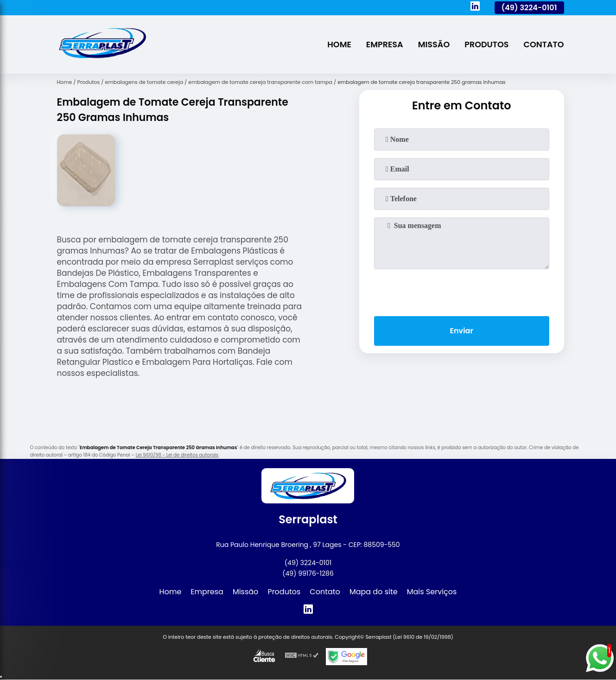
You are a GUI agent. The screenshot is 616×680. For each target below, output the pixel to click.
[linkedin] (475, 7)
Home (339, 44)
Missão (434, 44)
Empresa (385, 44)
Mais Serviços (432, 592)
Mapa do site (374, 592)
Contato (544, 44)
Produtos (486, 44)
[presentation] (462, 291)
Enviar (461, 331)
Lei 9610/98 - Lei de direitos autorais (177, 455)
